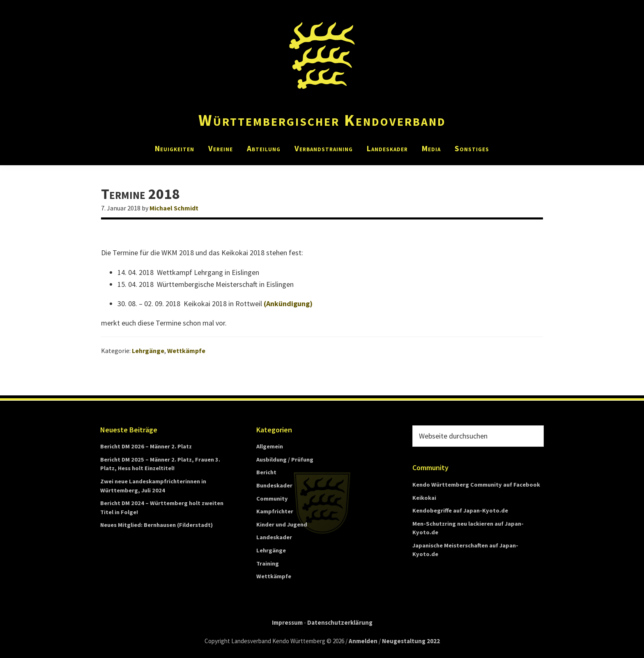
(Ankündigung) (288, 304)
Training (268, 563)
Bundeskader (274, 485)
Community (272, 499)
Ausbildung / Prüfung (285, 459)
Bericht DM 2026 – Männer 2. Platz (146, 446)
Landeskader (274, 537)
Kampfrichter (275, 511)
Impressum (287, 622)
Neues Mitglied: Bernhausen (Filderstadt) (156, 525)
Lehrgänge (148, 351)
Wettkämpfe (186, 351)
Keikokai (424, 498)
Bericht (266, 472)
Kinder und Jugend (282, 524)
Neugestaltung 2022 (411, 641)
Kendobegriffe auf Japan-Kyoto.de (460, 510)
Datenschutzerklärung (340, 622)
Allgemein (270, 446)
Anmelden (363, 641)
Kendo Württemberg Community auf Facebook (476, 485)
